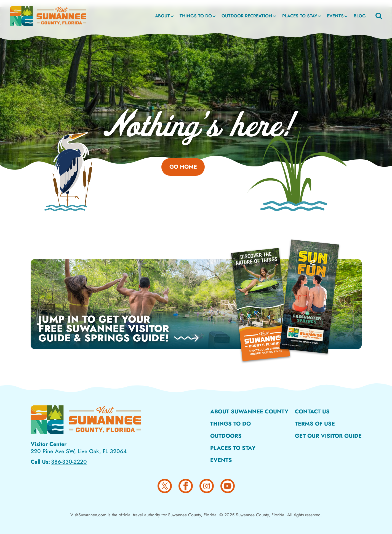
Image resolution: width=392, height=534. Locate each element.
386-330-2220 (69, 462)
